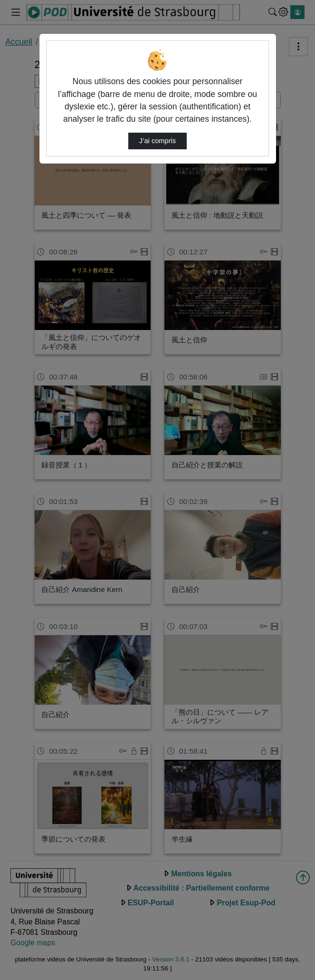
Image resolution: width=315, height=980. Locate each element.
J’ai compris (157, 141)
